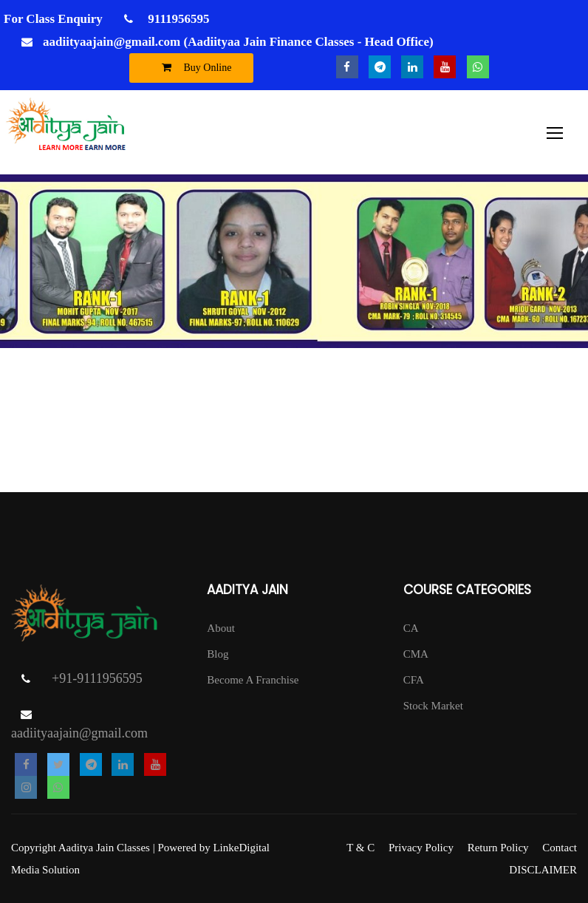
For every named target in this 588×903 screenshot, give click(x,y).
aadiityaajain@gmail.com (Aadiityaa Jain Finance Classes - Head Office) (238, 42)
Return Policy (498, 848)
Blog (218, 654)
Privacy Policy (421, 848)
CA (411, 628)
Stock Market (433, 706)
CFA (414, 680)
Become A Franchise (253, 680)
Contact (560, 848)
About (221, 628)
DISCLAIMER (543, 870)
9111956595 (177, 19)
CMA (416, 654)
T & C (360, 848)
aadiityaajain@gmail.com (79, 733)
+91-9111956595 (97, 678)
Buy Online (193, 67)
